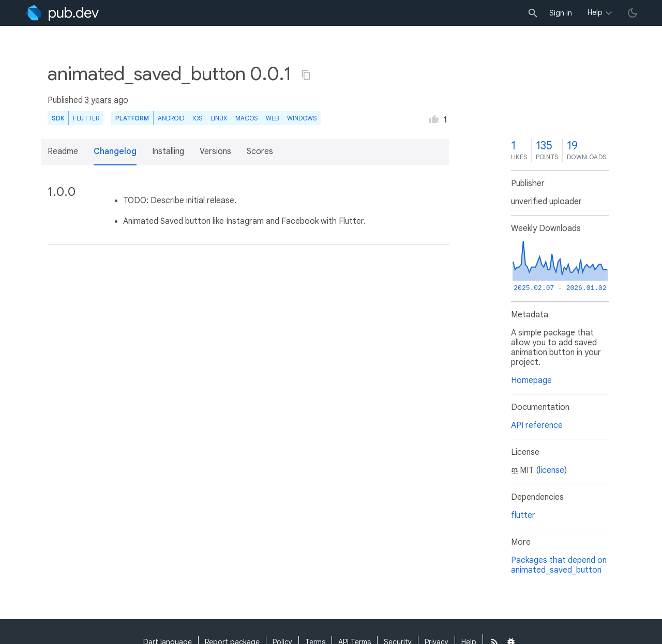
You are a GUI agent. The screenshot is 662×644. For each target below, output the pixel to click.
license (552, 470)
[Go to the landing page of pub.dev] (62, 13)
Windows (302, 118)
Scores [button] (260, 151)
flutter (523, 515)
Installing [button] (168, 151)
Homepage (531, 380)
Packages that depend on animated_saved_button (559, 565)
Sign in (561, 13)
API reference (537, 425)
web (272, 118)
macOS (246, 118)
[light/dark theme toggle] (633, 13)
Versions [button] (215, 151)
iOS (197, 118)
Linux (219, 118)
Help (595, 12)
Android (171, 118)
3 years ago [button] (107, 100)
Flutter (86, 118)
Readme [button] (63, 151)
